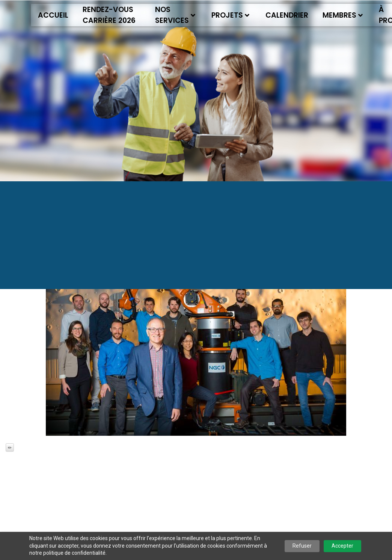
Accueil (53, 15)
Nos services (175, 15)
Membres (343, 15)
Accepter (342, 546)
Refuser (302, 546)
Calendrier (287, 15)
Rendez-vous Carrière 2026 (109, 15)
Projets (230, 15)
